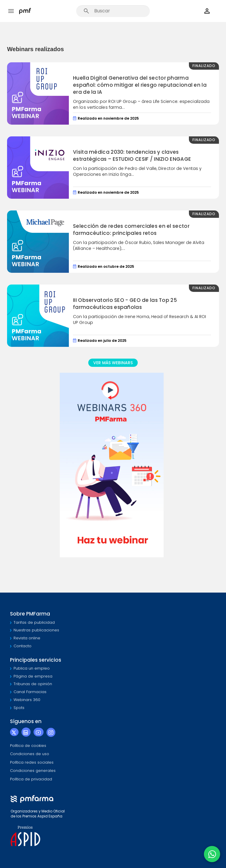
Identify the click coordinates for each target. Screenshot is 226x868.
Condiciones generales (33, 771)
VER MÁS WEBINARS (113, 363)
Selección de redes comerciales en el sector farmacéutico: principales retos (131, 230)
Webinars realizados (35, 49)
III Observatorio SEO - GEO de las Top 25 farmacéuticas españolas (125, 304)
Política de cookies (28, 746)
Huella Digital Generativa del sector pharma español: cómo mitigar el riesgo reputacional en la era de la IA (140, 85)
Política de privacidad (31, 779)
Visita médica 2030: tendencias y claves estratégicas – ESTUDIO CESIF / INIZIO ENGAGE (132, 155)
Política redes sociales (32, 762)
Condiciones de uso (30, 754)
